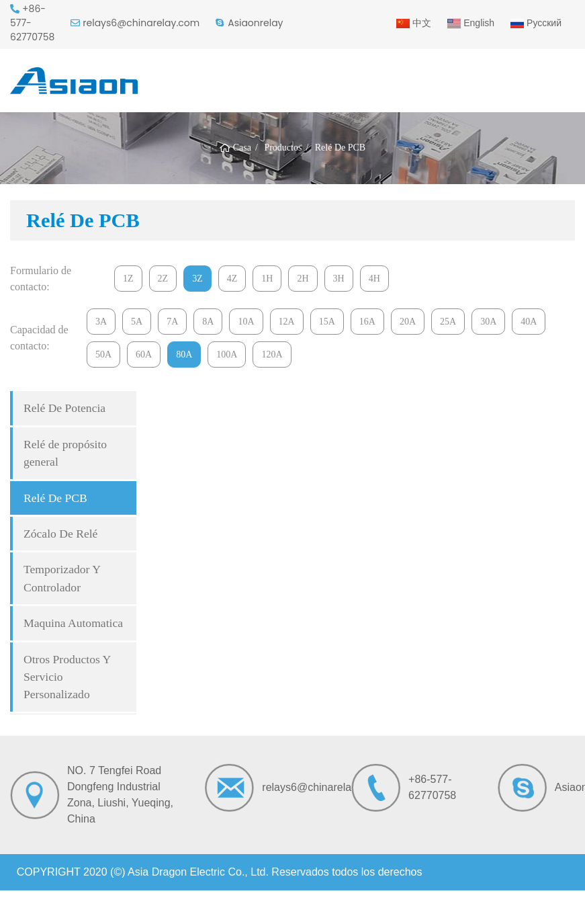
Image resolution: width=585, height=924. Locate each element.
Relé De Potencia (64, 408)
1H (267, 279)
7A (172, 322)
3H (339, 279)
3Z (197, 279)
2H (303, 279)
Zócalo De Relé (60, 534)
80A (184, 354)
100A (227, 354)
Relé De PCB (55, 498)
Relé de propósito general (65, 453)
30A (488, 322)
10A (246, 322)
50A (103, 354)
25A (448, 322)
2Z (163, 279)
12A (287, 322)
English (471, 23)
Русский (536, 23)
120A (272, 354)
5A (137, 322)
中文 (414, 23)
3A (101, 322)
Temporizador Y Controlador (62, 578)
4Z (232, 279)
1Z (128, 279)
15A (327, 322)
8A (208, 322)
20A (408, 322)
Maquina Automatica (73, 623)
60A (144, 354)
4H (374, 279)
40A (529, 322)
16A (367, 322)
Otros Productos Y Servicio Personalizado (67, 677)
